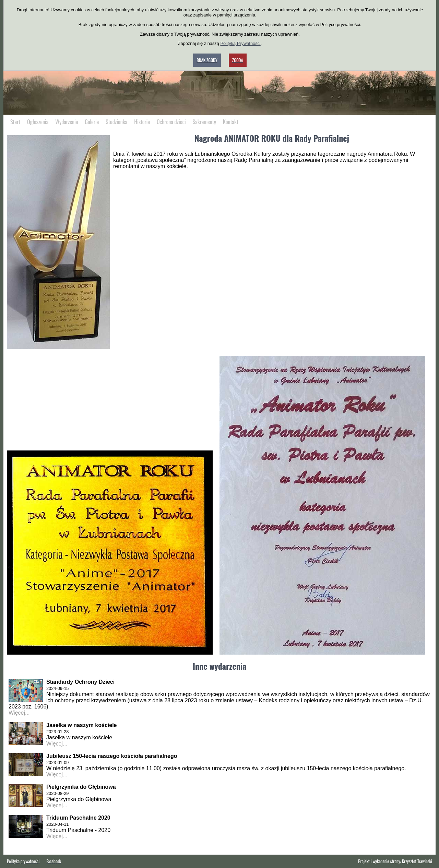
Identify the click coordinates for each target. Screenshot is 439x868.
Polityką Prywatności (240, 43)
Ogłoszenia (38, 122)
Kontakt (231, 122)
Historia (142, 122)
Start (15, 122)
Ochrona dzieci (171, 122)
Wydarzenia (67, 122)
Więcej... (19, 713)
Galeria (92, 122)
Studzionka (116, 122)
